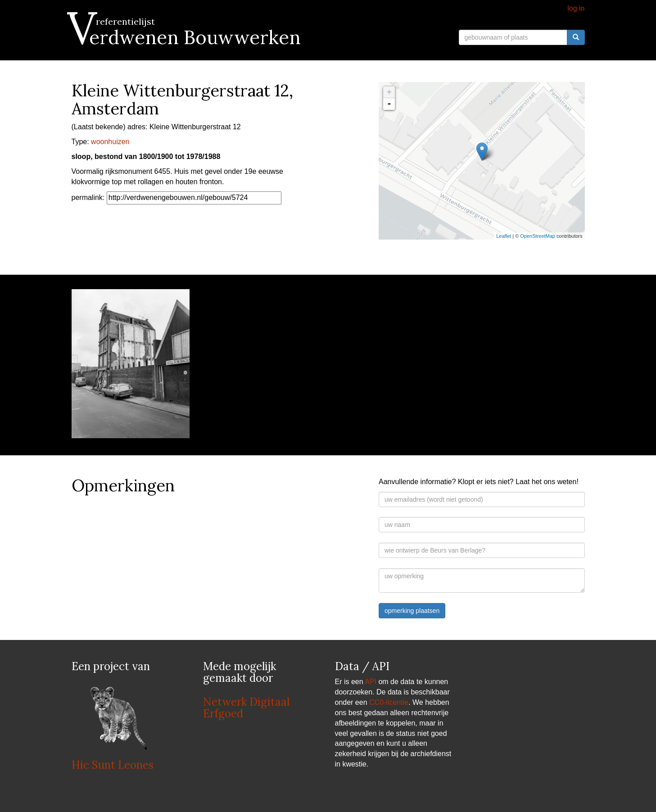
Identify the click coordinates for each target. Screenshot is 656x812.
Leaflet (504, 236)
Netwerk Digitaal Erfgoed (246, 708)
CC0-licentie (389, 702)
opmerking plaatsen (412, 611)
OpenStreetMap (538, 236)
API (371, 682)
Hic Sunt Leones (113, 765)
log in (576, 8)
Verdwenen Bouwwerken (186, 37)
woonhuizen (110, 142)
